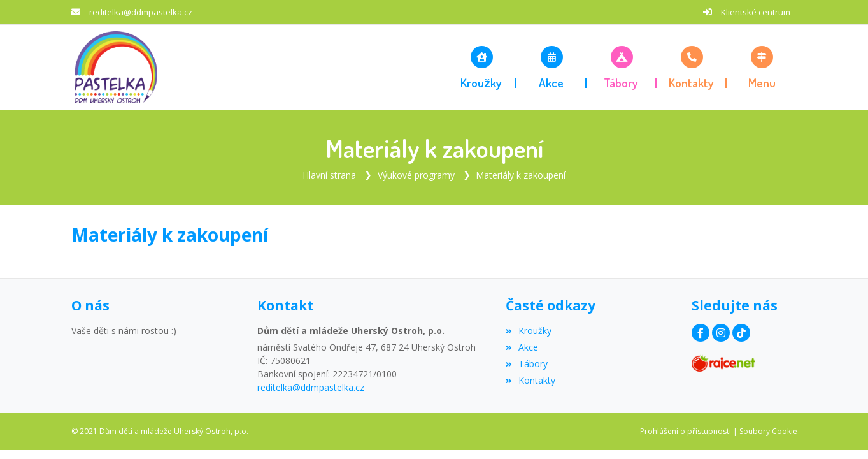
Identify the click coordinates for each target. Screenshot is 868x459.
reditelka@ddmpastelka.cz (141, 12)
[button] (762, 67)
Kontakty (530, 380)
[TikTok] (741, 333)
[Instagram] (721, 333)
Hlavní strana (329, 175)
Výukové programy (416, 175)
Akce (522, 347)
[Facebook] (701, 333)
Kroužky (529, 331)
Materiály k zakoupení (521, 175)
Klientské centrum (756, 12)
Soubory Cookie (768, 431)
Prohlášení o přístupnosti (686, 431)
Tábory (527, 364)
